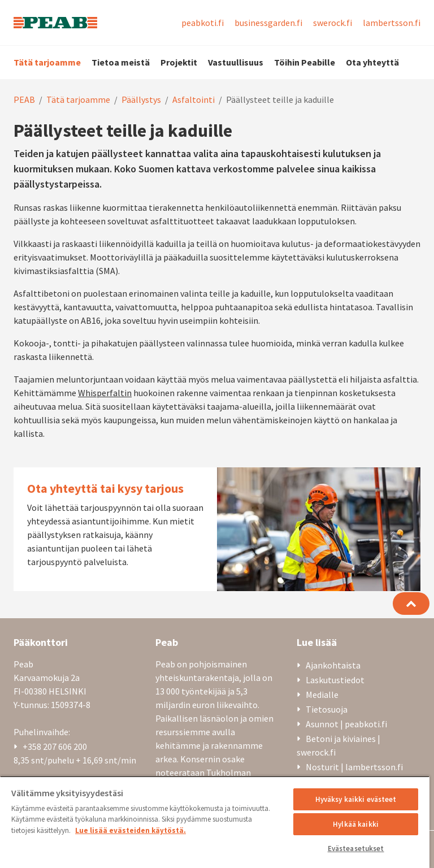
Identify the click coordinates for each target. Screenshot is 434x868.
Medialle (322, 695)
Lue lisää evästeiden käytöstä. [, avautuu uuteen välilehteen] (131, 830)
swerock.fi (333, 23)
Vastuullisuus (236, 62)
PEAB (24, 99)
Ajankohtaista (333, 665)
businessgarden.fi (268, 23)
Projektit (179, 62)
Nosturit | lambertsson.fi (354, 767)
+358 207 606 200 (55, 747)
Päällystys (141, 99)
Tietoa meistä (121, 62)
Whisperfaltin (105, 393)
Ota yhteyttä (372, 62)
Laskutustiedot (335, 680)
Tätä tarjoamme (47, 62)
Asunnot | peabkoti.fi (346, 724)
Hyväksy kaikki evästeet (356, 799)
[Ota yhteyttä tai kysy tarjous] (217, 529)
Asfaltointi (194, 99)
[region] (215, 822)
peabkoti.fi (203, 23)
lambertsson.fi (392, 23)
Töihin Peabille (305, 62)
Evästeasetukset (356, 849)
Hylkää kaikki (356, 824)
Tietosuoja (327, 709)
